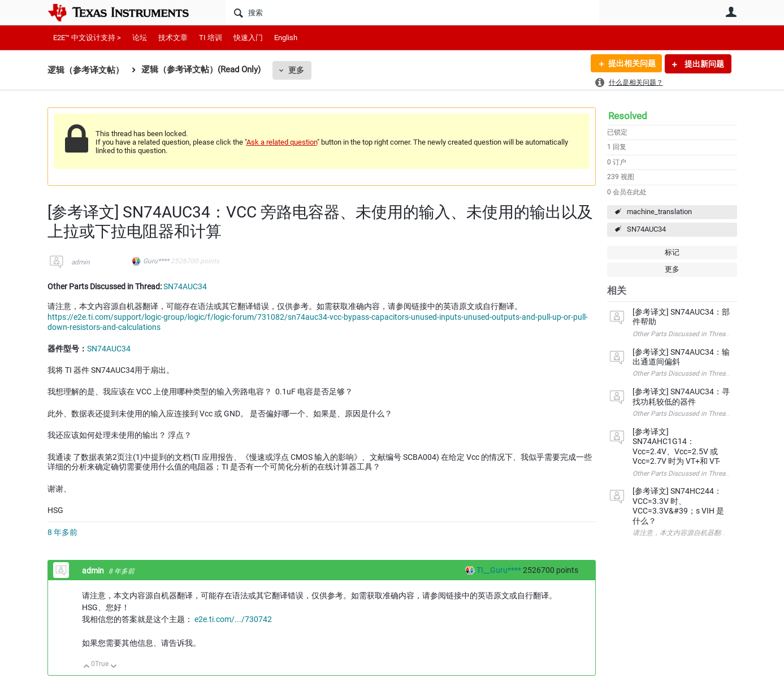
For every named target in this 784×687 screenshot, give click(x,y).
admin (81, 262)
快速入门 (248, 38)
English (286, 38)
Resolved (628, 116)
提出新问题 (703, 64)
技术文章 (173, 38)
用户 (731, 12)
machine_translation (659, 212)
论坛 (140, 38)
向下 (113, 667)
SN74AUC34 (646, 229)
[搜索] (412, 12)
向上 (87, 667)
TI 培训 (211, 38)
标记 (672, 252)
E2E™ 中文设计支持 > (87, 38)
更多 (296, 70)
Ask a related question (282, 142)
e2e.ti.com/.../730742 (233, 619)
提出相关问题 (631, 64)
